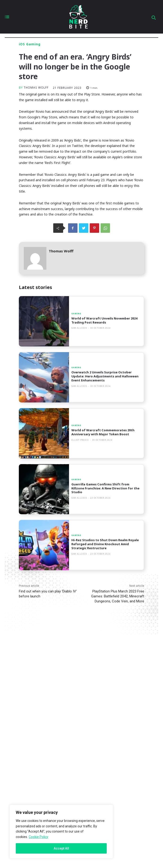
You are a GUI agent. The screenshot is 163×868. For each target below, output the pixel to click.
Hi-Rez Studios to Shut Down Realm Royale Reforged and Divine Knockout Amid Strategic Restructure (105, 544)
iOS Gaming (30, 44)
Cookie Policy (39, 837)
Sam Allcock (79, 328)
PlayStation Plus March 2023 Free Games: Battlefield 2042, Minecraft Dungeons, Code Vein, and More (118, 596)
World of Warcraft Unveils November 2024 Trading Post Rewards (104, 320)
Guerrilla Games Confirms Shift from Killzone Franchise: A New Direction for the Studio (105, 488)
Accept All (61, 848)
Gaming (76, 314)
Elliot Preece (80, 440)
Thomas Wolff (36, 88)
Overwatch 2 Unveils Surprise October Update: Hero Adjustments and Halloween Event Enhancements (105, 376)
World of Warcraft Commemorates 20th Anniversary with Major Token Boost (103, 432)
